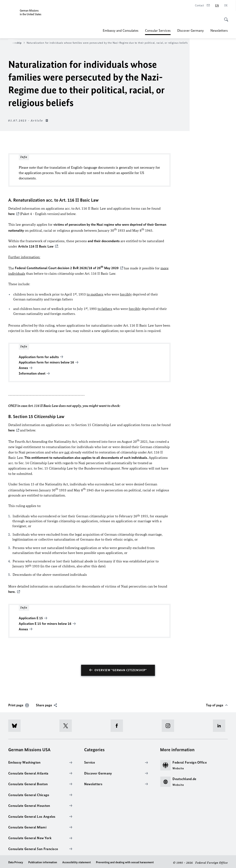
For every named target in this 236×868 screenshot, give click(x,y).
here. (12, 590)
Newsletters (219, 30)
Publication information (43, 860)
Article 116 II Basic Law (36, 246)
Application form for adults (39, 356)
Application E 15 (31, 616)
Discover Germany (191, 30)
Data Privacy (16, 860)
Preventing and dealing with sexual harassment (125, 860)
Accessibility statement (77, 860)
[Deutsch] (226, 6)
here (11, 214)
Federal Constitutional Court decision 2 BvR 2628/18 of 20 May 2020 (67, 268)
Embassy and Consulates (121, 30)
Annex (23, 367)
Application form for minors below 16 (46, 362)
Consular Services (158, 30)
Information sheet (32, 372)
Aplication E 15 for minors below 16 (45, 622)
